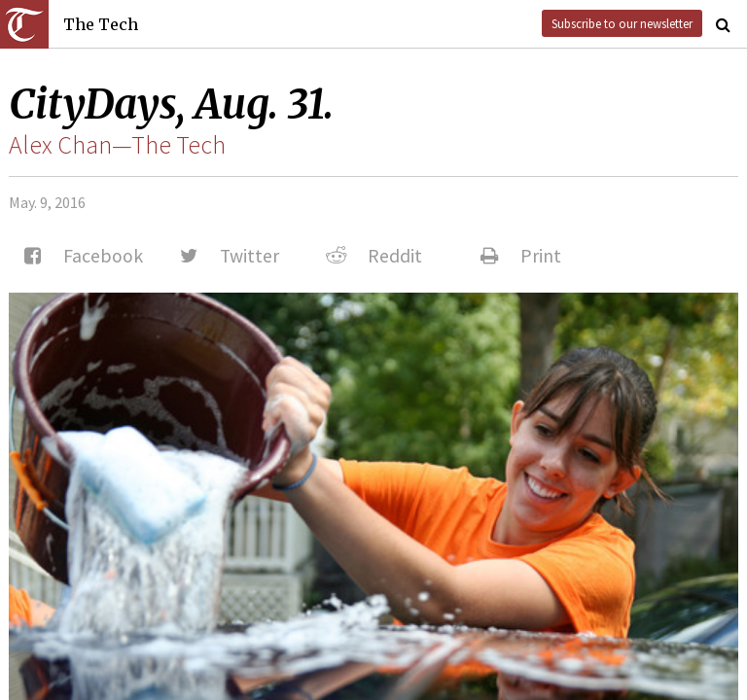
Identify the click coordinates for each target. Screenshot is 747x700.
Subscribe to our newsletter (622, 23)
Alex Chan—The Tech (117, 145)
